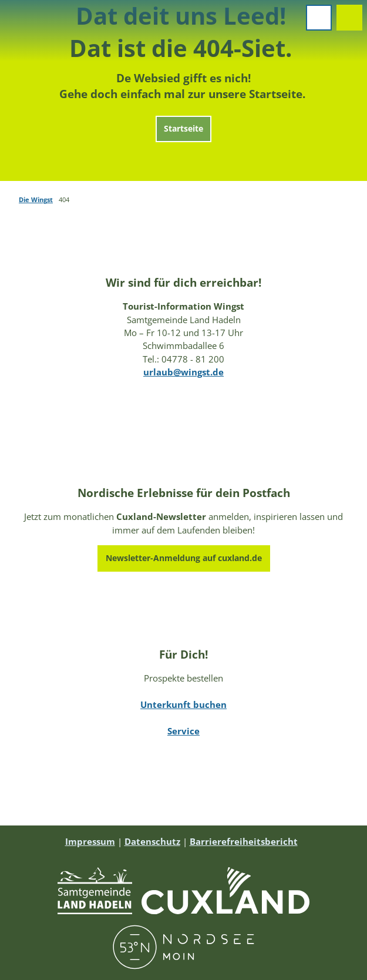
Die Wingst (36, 199)
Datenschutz (152, 841)
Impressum (90, 841)
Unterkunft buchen (184, 705)
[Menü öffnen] (319, 18)
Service (184, 731)
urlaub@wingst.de (184, 372)
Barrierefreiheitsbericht (244, 841)
